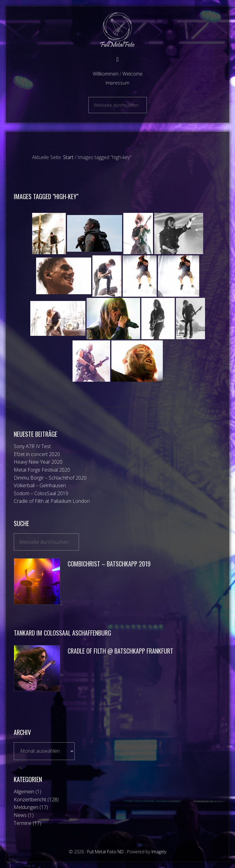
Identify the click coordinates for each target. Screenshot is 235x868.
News (20, 815)
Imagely (159, 852)
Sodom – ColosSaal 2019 (41, 493)
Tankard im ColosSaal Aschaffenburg (62, 633)
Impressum (117, 83)
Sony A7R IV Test (32, 446)
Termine (23, 823)
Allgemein (24, 792)
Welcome (132, 74)
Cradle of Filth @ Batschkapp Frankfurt (120, 651)
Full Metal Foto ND (117, 30)
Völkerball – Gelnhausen (40, 485)
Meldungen (26, 807)
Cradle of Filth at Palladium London (52, 501)
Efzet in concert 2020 (37, 454)
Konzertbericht (30, 799)
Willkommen (106, 74)
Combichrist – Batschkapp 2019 (109, 564)
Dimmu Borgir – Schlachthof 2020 (50, 478)
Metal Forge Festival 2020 (42, 470)
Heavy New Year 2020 (38, 462)
